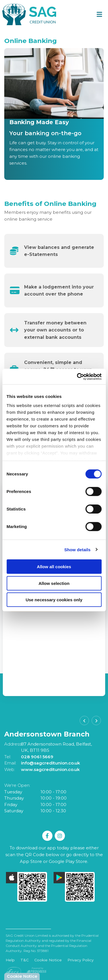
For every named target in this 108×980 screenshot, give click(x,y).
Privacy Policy (81, 960)
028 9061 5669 (37, 757)
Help (10, 960)
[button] (84, 721)
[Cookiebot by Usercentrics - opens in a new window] (77, 376)
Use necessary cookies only (54, 600)
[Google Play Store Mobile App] (74, 887)
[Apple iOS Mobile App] (27, 887)
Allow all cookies (54, 567)
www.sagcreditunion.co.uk (50, 769)
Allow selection (54, 583)
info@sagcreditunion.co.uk (50, 763)
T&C (25, 960)
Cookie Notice (48, 960)
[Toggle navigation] (99, 14)
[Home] (27, 14)
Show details (78, 549)
